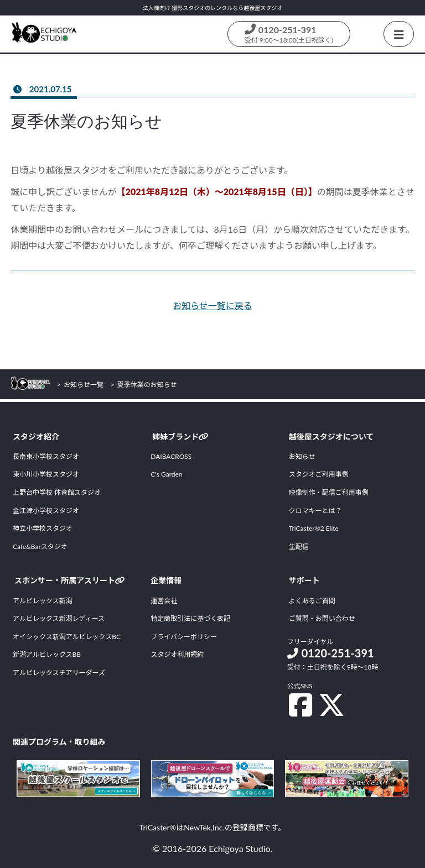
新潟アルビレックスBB (47, 654)
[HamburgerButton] (399, 34)
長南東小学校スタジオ (46, 456)
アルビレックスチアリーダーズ (59, 673)
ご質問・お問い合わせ (322, 618)
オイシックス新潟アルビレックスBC (67, 637)
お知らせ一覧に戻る (212, 305)
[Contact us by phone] (289, 34)
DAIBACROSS (171, 456)
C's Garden (166, 474)
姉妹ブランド (180, 436)
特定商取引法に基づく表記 (190, 618)
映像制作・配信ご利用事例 (329, 492)
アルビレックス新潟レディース (59, 618)
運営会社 (164, 601)
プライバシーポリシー (184, 637)
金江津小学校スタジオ (46, 511)
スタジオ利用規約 (177, 654)
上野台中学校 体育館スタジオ (57, 492)
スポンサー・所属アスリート (70, 580)
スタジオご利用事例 (319, 474)
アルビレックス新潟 (43, 601)
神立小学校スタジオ (43, 528)
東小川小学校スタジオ (46, 474)
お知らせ (302, 456)
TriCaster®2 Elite (314, 528)
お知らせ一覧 (84, 385)
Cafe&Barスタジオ (40, 547)
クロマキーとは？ (315, 511)
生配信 (299, 547)
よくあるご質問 (312, 601)
